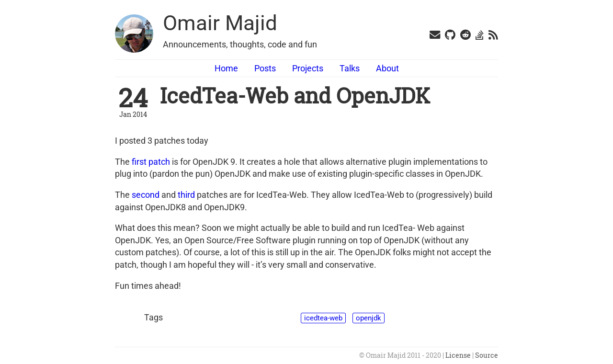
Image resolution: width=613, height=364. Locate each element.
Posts (265, 68)
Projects (308, 68)
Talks (350, 68)
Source (487, 355)
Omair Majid (220, 23)
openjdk (369, 318)
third (186, 195)
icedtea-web (323, 318)
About (387, 68)
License (458, 355)
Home (226, 68)
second (146, 195)
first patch (151, 162)
